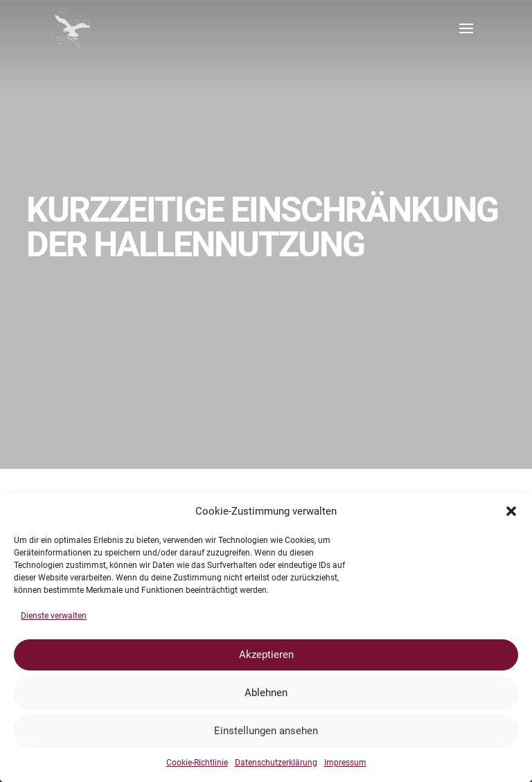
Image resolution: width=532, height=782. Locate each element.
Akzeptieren (266, 655)
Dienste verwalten (54, 616)
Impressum (345, 763)
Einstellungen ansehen (266, 731)
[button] (511, 511)
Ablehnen (266, 693)
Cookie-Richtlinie (197, 763)
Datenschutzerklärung (276, 763)
